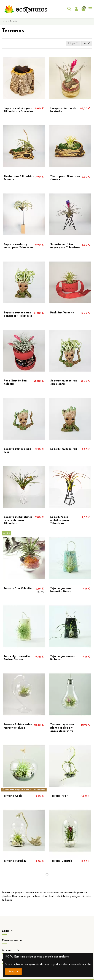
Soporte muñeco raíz (64, 449)
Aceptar (13, 972)
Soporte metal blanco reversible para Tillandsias (18, 520)
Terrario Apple (13, 796)
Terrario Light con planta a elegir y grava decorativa (62, 728)
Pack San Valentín (62, 313)
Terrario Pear (59, 796)
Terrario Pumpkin (15, 861)
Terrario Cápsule (61, 861)
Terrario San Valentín (18, 589)
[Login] (76, 9)
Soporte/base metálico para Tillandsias (60, 520)
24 (87, 43)
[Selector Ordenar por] (73, 43)
